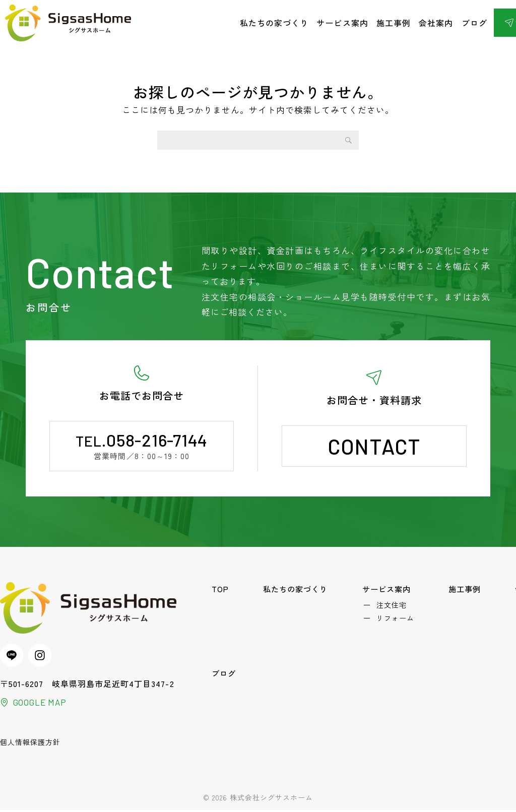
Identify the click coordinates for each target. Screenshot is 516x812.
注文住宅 (393, 606)
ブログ (474, 23)
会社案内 (436, 23)
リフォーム (397, 621)
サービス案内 (342, 23)
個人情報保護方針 (30, 744)
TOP (221, 589)
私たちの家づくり (274, 23)
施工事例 (394, 23)
